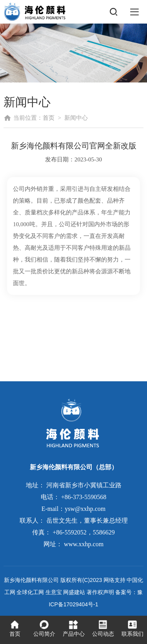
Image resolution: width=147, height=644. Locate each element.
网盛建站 (74, 592)
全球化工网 (30, 592)
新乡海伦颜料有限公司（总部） (74, 467)
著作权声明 (100, 592)
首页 (49, 118)
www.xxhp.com (84, 544)
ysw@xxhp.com (85, 509)
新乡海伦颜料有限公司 (31, 580)
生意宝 (54, 592)
